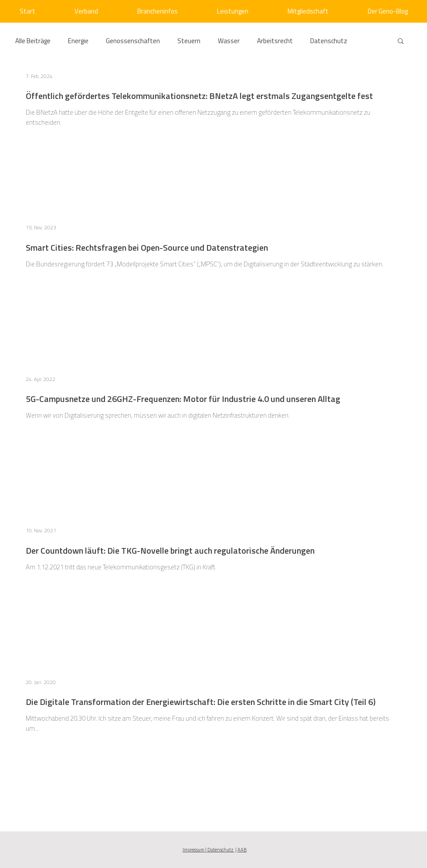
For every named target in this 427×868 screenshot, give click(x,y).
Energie (78, 41)
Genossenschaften (133, 41)
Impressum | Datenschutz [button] (208, 850)
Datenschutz (329, 41)
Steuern (189, 41)
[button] (401, 42)
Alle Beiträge (33, 41)
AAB (242, 850)
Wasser (229, 41)
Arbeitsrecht (275, 41)
